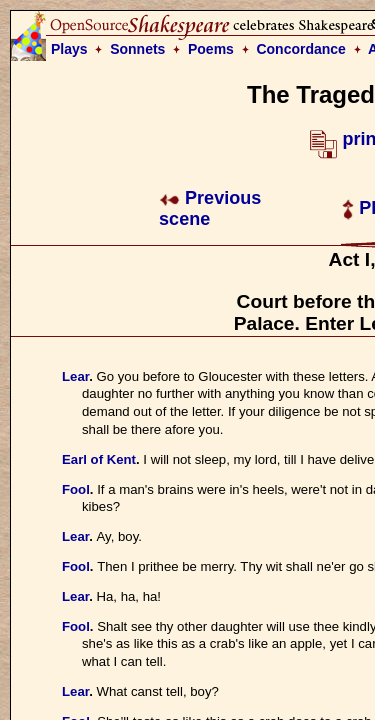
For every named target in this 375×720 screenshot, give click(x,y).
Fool (76, 489)
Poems (211, 49)
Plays (69, 49)
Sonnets (137, 49)
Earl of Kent (99, 459)
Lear (75, 376)
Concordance (300, 49)
